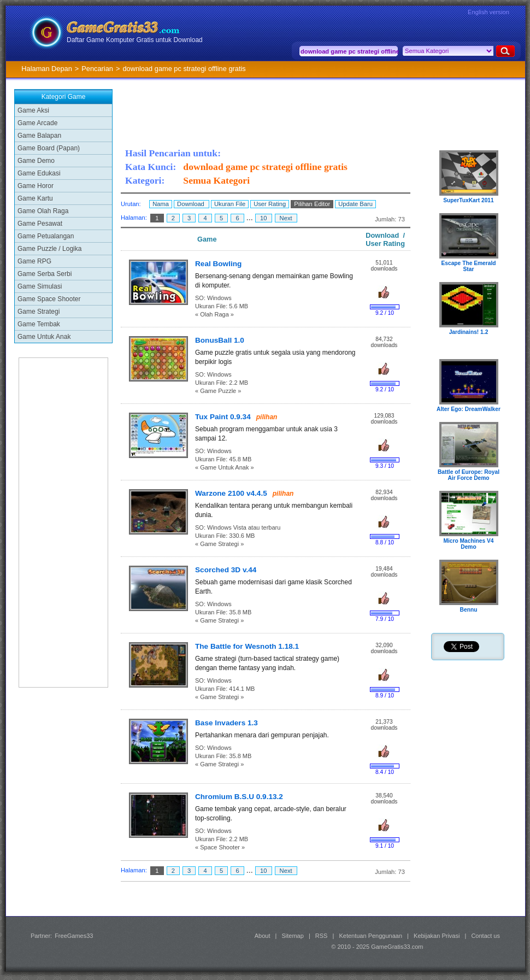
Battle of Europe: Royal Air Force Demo (469, 475)
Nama (161, 204)
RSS (322, 936)
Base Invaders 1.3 (226, 723)
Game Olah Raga (43, 211)
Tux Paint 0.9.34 (223, 417)
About (263, 936)
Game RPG (34, 261)
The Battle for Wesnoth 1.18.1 (247, 646)
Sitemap (293, 936)
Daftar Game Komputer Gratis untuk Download (135, 40)
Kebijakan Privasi (437, 936)
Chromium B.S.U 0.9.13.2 (239, 797)
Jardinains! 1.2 (469, 332)
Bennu (469, 610)
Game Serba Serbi (45, 274)
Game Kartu (35, 198)
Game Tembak (39, 324)
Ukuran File (230, 204)
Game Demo (36, 161)
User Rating (270, 204)
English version (488, 12)
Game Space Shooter (49, 299)
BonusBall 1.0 (220, 340)
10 (264, 218)
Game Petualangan (46, 236)
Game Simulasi (40, 286)
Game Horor (36, 186)
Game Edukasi (39, 173)
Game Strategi (39, 312)
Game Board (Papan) (49, 148)
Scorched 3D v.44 (226, 570)
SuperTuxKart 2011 (469, 200)
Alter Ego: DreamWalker (469, 409)
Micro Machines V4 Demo (468, 544)
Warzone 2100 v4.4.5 (231, 493)
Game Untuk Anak (44, 337)
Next (286, 218)
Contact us (485, 936)
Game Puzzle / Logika (49, 249)
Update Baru (355, 204)
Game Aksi (33, 110)
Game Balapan (39, 136)
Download (192, 204)
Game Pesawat (40, 224)
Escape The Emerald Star (468, 266)
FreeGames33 (74, 936)
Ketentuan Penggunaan (370, 936)
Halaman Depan (46, 69)
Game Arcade (37, 123)
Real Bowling (218, 264)
